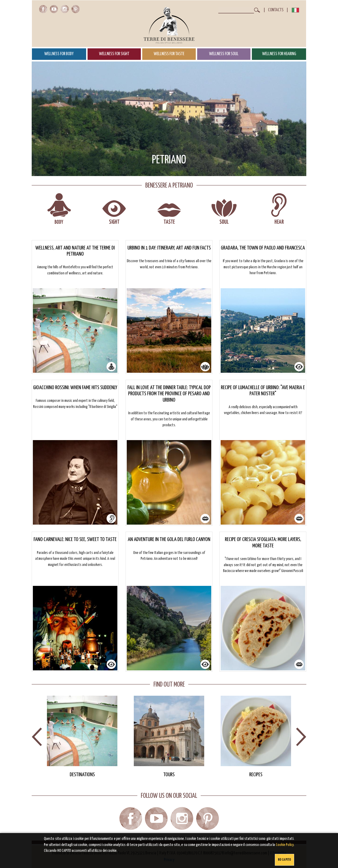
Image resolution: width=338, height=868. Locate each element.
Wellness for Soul (224, 54)
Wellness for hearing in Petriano (279, 209)
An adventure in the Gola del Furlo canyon (169, 540)
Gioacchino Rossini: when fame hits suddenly (75, 388)
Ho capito (284, 860)
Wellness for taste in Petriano (169, 209)
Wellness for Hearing (279, 54)
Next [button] (301, 737)
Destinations (82, 775)
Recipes (256, 775)
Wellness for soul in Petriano (224, 209)
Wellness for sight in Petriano (114, 209)
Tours (169, 775)
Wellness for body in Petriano (59, 209)
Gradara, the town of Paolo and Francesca (263, 248)
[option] (82, 737)
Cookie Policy (285, 845)
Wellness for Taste (169, 54)
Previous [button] (37, 737)
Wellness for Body (59, 54)
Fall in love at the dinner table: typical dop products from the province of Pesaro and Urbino (169, 394)
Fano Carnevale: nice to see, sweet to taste (75, 540)
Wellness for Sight (114, 54)
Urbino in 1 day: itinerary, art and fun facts (169, 248)
